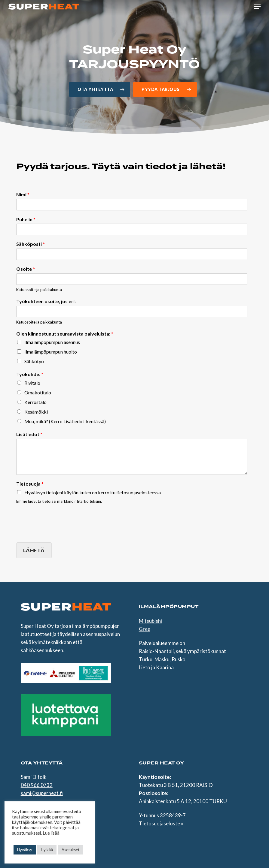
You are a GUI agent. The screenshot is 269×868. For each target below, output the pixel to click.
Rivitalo (32, 383)
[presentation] (62, 532)
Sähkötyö (34, 361)
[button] (257, 7)
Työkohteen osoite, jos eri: (46, 301)
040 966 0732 (37, 785)
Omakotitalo (38, 392)
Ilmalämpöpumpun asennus (52, 342)
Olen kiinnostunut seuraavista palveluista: (65, 334)
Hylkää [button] (47, 850)
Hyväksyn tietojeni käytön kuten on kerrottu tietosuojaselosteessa (93, 492)
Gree (145, 629)
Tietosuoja (30, 484)
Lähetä (34, 550)
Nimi (23, 194)
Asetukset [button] (70, 850)
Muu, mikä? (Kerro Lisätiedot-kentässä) (65, 421)
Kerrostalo (35, 402)
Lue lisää (51, 833)
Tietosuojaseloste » (161, 823)
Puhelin (26, 219)
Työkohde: (30, 374)
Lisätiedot (29, 434)
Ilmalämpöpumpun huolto (51, 352)
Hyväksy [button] (25, 850)
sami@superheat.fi (42, 793)
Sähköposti (31, 244)
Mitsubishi (150, 621)
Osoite (26, 269)
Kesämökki (36, 412)
